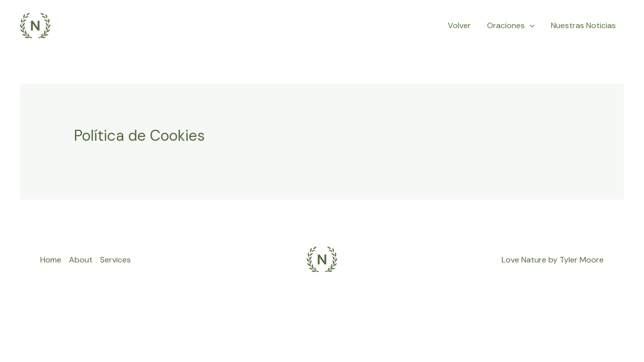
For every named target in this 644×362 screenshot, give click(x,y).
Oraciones (511, 26)
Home (51, 260)
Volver (459, 25)
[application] (530, 26)
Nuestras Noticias (583, 25)
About (81, 260)
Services (115, 260)
